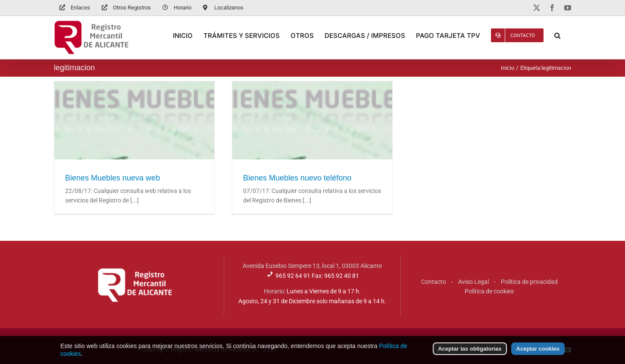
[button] (557, 35)
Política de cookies (489, 291)
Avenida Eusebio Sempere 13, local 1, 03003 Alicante (312, 266)
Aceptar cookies (538, 352)
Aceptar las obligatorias (470, 352)
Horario (274, 291)
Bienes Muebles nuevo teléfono (297, 178)
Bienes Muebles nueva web (112, 178)
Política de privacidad (529, 282)
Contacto (434, 282)
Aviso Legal (473, 282)
